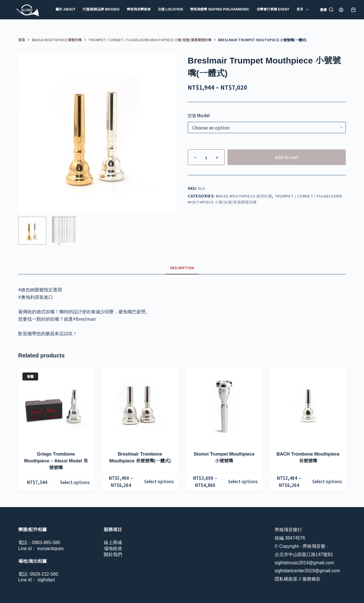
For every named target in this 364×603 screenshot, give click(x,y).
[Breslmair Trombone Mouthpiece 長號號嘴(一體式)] (140, 406)
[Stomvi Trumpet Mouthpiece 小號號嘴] (224, 406)
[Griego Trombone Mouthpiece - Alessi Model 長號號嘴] (56, 406)
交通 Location (170, 9)
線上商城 (113, 543)
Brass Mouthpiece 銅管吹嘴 (244, 196)
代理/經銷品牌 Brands (101, 9)
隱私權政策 (286, 579)
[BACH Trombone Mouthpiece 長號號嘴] (308, 406)
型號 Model (199, 115)
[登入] (341, 10)
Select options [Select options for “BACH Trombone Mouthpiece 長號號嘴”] (327, 481)
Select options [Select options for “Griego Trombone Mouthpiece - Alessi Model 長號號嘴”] (75, 482)
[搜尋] (327, 10)
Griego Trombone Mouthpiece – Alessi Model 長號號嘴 (56, 461)
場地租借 (113, 549)
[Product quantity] (206, 157)
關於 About (65, 9)
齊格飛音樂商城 (138, 9)
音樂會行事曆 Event (273, 9)
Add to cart (287, 157)
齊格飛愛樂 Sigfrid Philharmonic (220, 9)
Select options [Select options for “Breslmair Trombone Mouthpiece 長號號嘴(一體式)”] (159, 481)
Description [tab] (182, 268)
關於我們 (113, 554)
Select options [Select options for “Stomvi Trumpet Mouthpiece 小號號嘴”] (243, 481)
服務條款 (311, 579)
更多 (303, 10)
